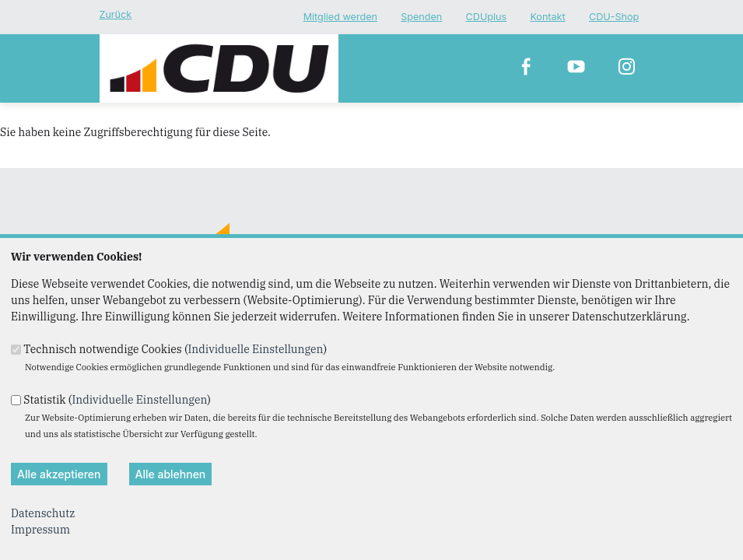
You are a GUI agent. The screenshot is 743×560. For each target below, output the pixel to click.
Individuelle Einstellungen (255, 348)
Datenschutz (43, 513)
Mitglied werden (340, 17)
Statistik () (117, 399)
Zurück (116, 14)
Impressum (40, 530)
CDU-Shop (614, 17)
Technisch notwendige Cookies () (175, 348)
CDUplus (487, 17)
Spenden (421, 17)
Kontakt (547, 17)
